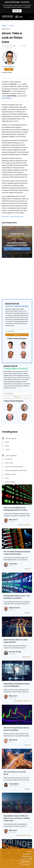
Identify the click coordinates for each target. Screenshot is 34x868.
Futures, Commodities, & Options (14, 467)
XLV (27, 525)
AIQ (21, 835)
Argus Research (7, 98)
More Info (17, 11)
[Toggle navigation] (31, 17)
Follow (9, 69)
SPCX (25, 701)
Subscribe (17, 335)
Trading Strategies (10, 482)
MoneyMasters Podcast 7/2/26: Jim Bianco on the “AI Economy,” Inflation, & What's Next (17, 818)
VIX (27, 701)
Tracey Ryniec (14, 784)
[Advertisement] (17, 278)
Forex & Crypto (9, 463)
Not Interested (25, 865)
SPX (29, 525)
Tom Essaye (13, 564)
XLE (23, 525)
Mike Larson (13, 520)
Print (11, 26)
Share (4, 26)
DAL (29, 789)
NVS (12, 91)
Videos (7, 446)
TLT (27, 835)
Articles (7, 442)
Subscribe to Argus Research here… (13, 217)
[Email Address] (17, 331)
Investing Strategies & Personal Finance (16, 470)
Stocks (7, 478)
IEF (23, 835)
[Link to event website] (17, 242)
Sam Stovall (13, 740)
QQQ (29, 657)
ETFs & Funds (9, 459)
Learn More (25, 862)
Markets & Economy (11, 474)
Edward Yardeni (14, 608)
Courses (7, 450)
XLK (25, 525)
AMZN (19, 701)
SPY (27, 657)
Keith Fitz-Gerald (15, 652)
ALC (11, 48)
